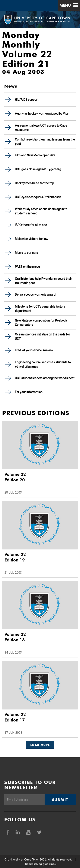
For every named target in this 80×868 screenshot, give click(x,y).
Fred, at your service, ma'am (34, 350)
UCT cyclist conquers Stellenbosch (38, 197)
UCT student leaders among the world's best (45, 378)
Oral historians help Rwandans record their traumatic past (43, 281)
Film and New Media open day (35, 155)
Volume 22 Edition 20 (15, 477)
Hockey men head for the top (34, 183)
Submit (60, 800)
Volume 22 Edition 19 (15, 557)
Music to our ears (26, 253)
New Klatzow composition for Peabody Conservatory (41, 323)
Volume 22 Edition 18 (15, 637)
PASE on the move (27, 267)
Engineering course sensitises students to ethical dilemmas (43, 364)
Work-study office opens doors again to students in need (41, 211)
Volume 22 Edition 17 (15, 717)
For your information (29, 392)
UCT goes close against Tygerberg (38, 169)
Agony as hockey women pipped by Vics (42, 114)
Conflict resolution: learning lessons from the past (45, 142)
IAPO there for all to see (31, 225)
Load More (40, 745)
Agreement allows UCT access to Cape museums (41, 128)
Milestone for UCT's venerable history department (40, 309)
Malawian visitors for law (32, 239)
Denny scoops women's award (35, 295)
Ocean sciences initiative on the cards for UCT (42, 337)
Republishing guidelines (40, 864)
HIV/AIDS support (27, 100)
